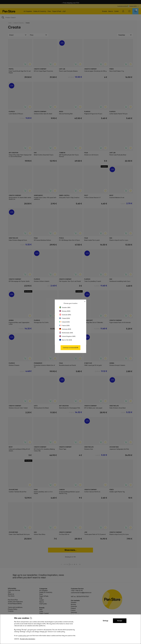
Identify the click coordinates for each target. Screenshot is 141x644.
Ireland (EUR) (64, 322)
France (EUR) (64, 326)
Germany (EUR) (65, 329)
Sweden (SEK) (65, 307)
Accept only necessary (28, 639)
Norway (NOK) (65, 311)
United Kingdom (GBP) (67, 336)
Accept (120, 621)
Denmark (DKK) (65, 315)
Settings (105, 621)
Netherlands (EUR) (66, 333)
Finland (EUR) (65, 318)
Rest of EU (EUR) (66, 340)
